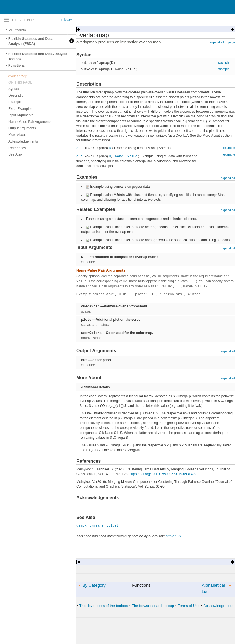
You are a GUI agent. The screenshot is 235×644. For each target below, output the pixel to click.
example (223, 62)
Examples (16, 102)
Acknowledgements (23, 141)
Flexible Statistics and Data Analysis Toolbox (38, 56)
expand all (228, 178)
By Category (94, 585)
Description (17, 95)
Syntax (14, 89)
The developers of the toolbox (104, 606)
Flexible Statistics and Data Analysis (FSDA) (30, 41)
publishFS (173, 536)
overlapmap (18, 76)
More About (17, 135)
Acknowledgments (218, 606)
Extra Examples (20, 109)
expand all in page (222, 42)
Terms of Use (189, 606)
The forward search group (153, 606)
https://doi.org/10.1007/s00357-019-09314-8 (162, 474)
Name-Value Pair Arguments (30, 122)
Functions (17, 66)
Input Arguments (21, 115)
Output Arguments (22, 128)
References (17, 148)
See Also (15, 154)
